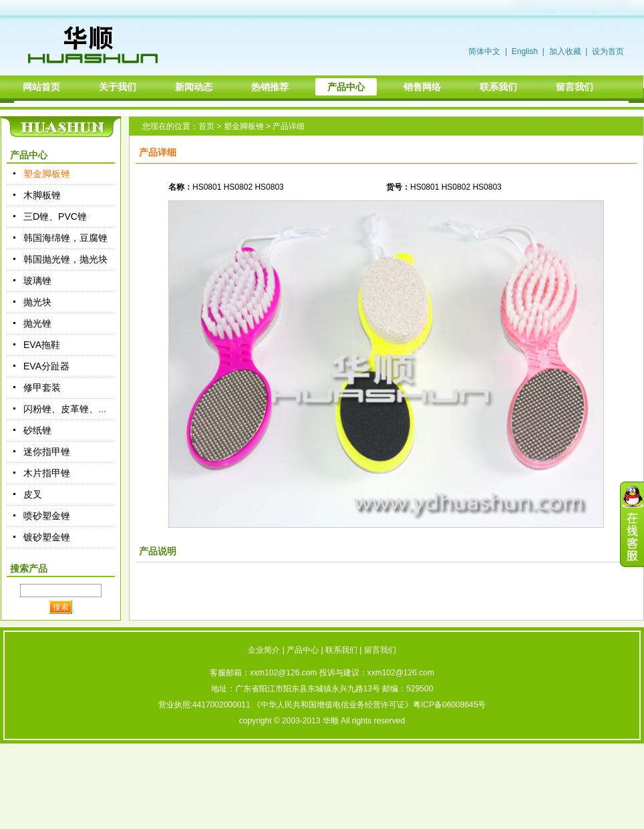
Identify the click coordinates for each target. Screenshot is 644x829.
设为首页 (608, 51)
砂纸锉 (37, 430)
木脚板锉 (42, 195)
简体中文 (484, 51)
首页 (206, 126)
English (525, 51)
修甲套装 (42, 387)
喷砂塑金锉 (47, 516)
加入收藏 (565, 51)
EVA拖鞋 (42, 345)
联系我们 (341, 650)
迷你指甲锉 (47, 452)
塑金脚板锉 (47, 174)
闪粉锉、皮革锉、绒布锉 (75, 409)
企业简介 (264, 650)
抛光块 (37, 302)
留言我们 (380, 650)
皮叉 (33, 494)
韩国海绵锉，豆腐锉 (65, 238)
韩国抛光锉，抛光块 (65, 259)
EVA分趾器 (46, 366)
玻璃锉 (37, 281)
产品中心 (303, 650)
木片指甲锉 (47, 473)
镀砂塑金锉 (47, 537)
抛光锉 (37, 323)
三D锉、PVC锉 (55, 216)
